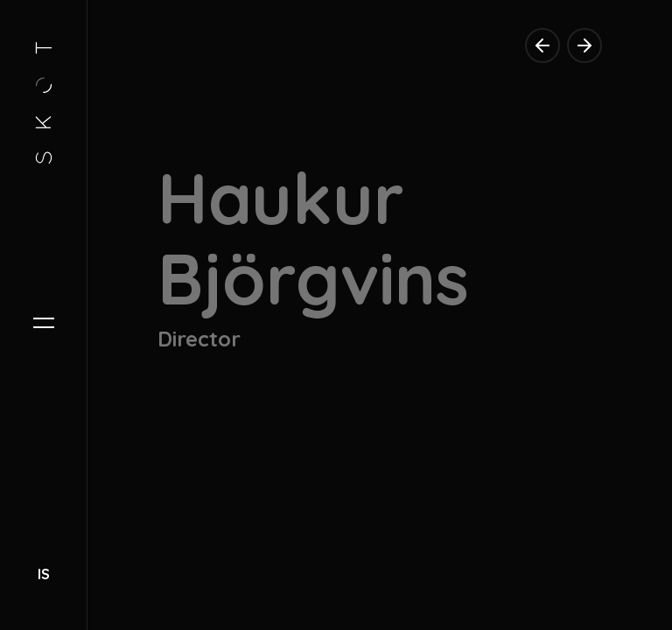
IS (44, 574)
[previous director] (542, 45)
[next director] (584, 45)
